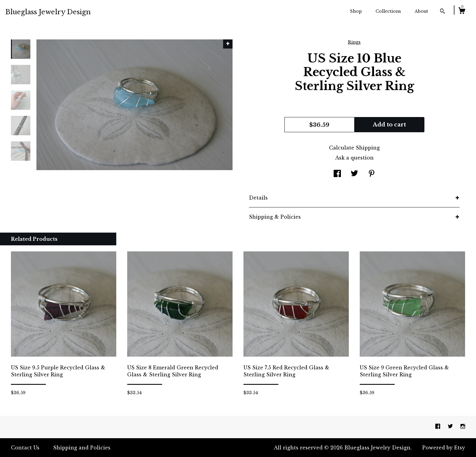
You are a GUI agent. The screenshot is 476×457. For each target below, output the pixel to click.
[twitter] (451, 427)
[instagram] (463, 427)
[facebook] (439, 427)
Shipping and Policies (82, 448)
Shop (356, 11)
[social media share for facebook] (337, 174)
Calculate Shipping (354, 148)
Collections (388, 11)
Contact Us (25, 448)
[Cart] (462, 12)
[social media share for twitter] (354, 174)
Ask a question (354, 158)
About (421, 11)
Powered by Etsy (444, 448)
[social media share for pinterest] (372, 174)
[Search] (442, 12)
